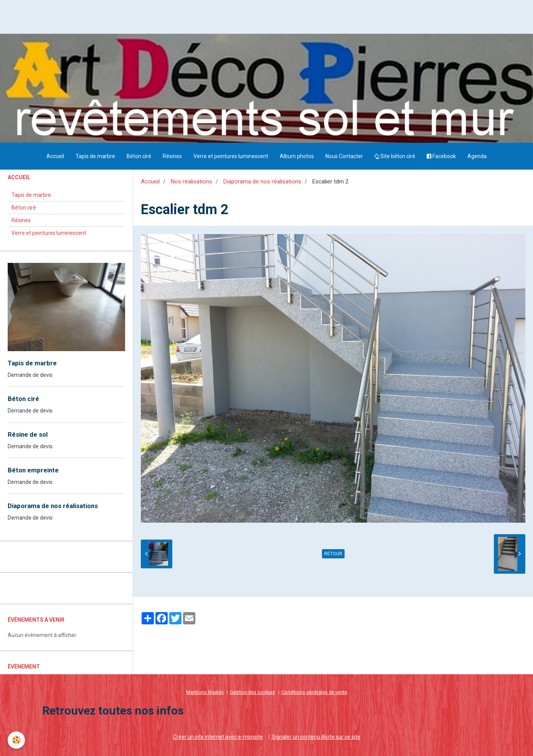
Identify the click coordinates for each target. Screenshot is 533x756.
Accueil (55, 156)
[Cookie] (16, 740)
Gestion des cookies (252, 692)
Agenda (477, 156)
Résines (172, 156)
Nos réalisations (191, 182)
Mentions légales (205, 692)
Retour (333, 554)
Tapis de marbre (95, 156)
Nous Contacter (344, 156)
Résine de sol (28, 434)
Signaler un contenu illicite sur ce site (316, 737)
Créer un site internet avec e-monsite (218, 737)
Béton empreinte (33, 470)
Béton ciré (139, 156)
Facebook (441, 156)
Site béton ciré (395, 156)
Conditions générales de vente (314, 692)
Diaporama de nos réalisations (262, 182)
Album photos (297, 156)
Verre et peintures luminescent (231, 156)
